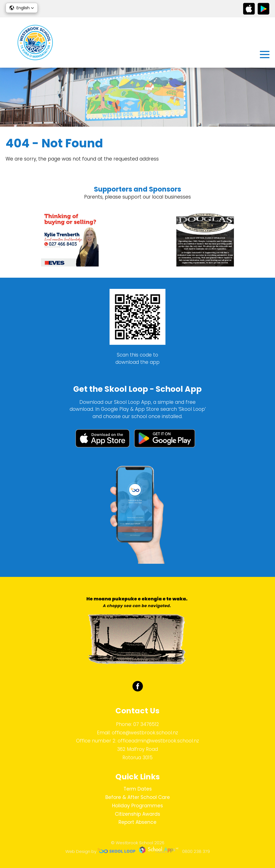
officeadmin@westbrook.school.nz (158, 741)
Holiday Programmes (137, 806)
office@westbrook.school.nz (145, 733)
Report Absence (137, 822)
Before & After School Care (138, 797)
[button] (22, 8)
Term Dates (138, 789)
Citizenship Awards (137, 814)
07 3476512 (146, 724)
